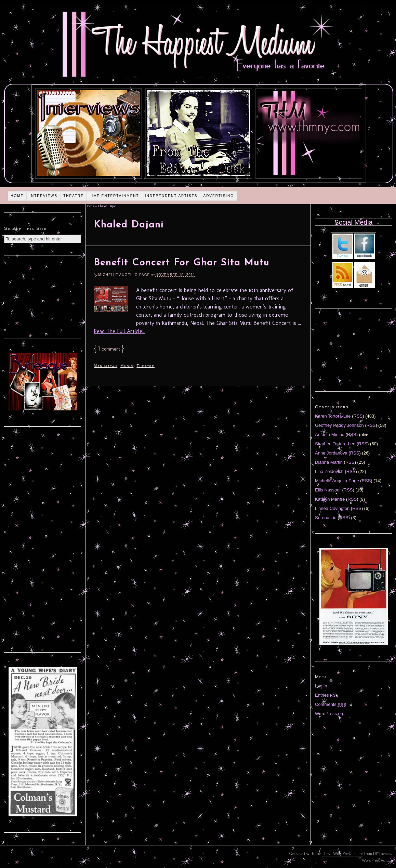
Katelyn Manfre (330, 499)
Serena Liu (326, 518)
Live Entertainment (114, 196)
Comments (331, 704)
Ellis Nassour (328, 490)
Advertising (219, 196)
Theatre (74, 196)
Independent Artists (171, 196)
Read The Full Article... (120, 331)
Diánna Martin (329, 462)
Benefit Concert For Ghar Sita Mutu (182, 263)
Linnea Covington (332, 508)
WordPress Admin (377, 860)
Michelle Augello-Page (124, 275)
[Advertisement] (43, 297)
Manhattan (105, 366)
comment (109, 349)
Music (127, 366)
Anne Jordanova (331, 453)
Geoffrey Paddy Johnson (339, 425)
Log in (321, 686)
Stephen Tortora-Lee (335, 444)
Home (17, 196)
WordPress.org (330, 714)
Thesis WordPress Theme (342, 854)
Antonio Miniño (330, 435)
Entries (327, 695)
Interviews (43, 196)
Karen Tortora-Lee (333, 416)
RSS (358, 416)
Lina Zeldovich (329, 471)
